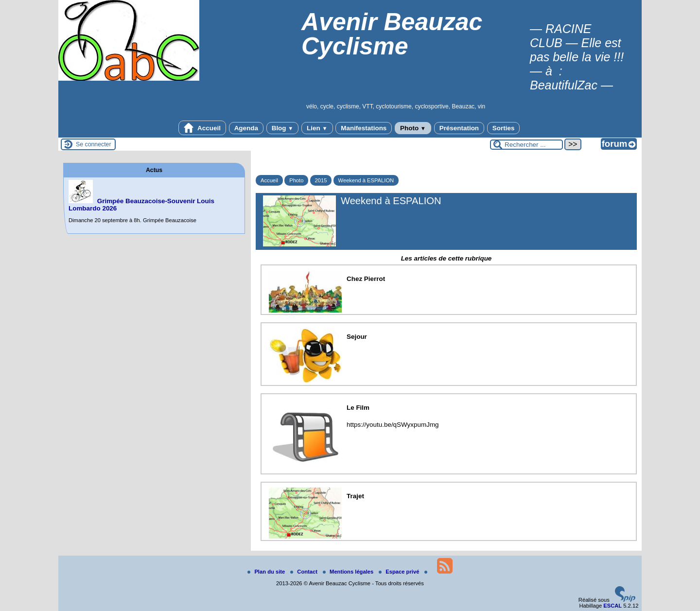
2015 (321, 180)
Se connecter (94, 144)
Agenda (246, 128)
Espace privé (400, 572)
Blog (283, 128)
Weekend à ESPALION (366, 180)
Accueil (202, 128)
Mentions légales (349, 572)
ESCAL (612, 606)
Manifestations (364, 128)
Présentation (459, 128)
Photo (413, 128)
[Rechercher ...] (526, 145)
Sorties (504, 128)
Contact (305, 572)
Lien (317, 128)
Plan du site (267, 572)
